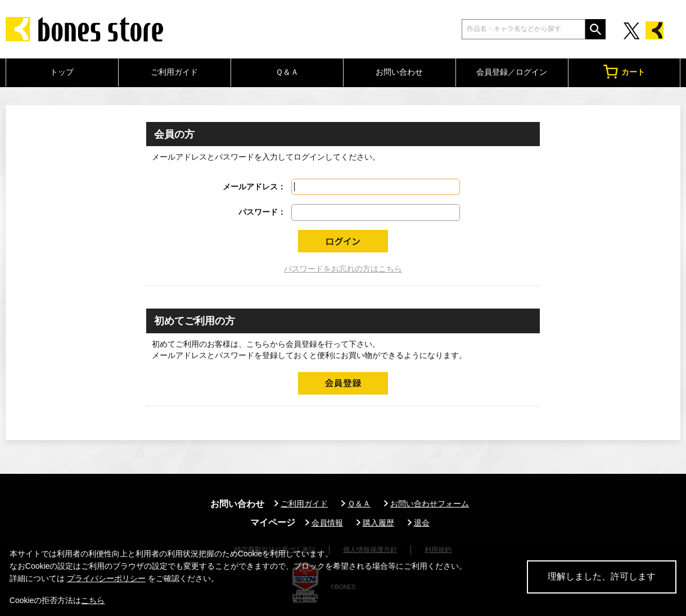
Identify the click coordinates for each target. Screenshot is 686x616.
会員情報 (327, 523)
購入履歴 (378, 523)
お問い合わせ (399, 72)
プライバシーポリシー (106, 578)
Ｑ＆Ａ (287, 72)
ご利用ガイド (174, 72)
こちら (93, 600)
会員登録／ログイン (512, 72)
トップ (62, 72)
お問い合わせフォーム (430, 504)
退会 (422, 523)
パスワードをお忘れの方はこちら (343, 269)
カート (624, 72)
